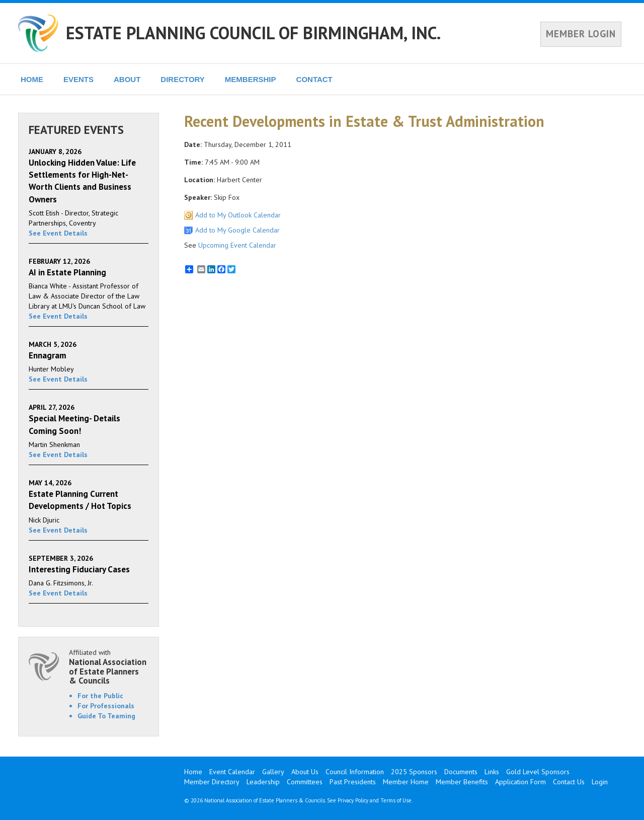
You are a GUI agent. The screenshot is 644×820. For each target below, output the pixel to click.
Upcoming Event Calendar (237, 245)
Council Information (355, 772)
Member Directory (212, 782)
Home (193, 772)
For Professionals (106, 706)
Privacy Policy (353, 800)
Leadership (263, 782)
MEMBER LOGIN (581, 34)
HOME (32, 79)
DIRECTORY (183, 79)
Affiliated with (109, 667)
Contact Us (569, 782)
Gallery (273, 772)
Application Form (520, 782)
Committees (305, 782)
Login (600, 782)
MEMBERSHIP (251, 79)
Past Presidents (353, 782)
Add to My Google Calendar (237, 230)
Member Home (406, 782)
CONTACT (314, 79)
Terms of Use (396, 800)
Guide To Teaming (106, 716)
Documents (461, 772)
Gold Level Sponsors (538, 772)
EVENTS (78, 79)
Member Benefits (462, 782)
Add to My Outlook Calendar (238, 215)
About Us (305, 772)
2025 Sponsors (414, 772)
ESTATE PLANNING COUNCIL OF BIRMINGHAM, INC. (253, 33)
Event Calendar (232, 772)
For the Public (100, 696)
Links (492, 772)
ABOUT (127, 79)
